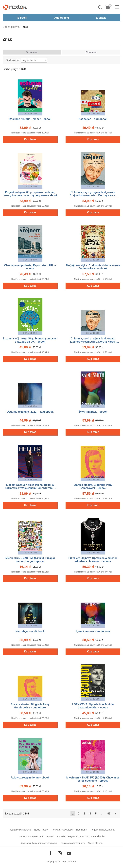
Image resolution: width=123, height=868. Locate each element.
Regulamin (82, 830)
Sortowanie (32, 52)
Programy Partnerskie (20, 830)
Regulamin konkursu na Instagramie (39, 843)
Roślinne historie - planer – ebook (30, 119)
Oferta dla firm (95, 843)
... (102, 814)
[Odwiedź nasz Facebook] (50, 853)
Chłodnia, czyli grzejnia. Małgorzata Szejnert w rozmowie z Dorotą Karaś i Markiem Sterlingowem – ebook (93, 195)
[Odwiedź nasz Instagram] (60, 853)
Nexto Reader (41, 830)
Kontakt (61, 836)
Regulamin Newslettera (103, 830)
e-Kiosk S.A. (71, 862)
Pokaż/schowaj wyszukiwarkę (100, 7)
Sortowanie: (13, 60)
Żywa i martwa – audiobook (93, 631)
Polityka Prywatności (62, 830)
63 (109, 814)
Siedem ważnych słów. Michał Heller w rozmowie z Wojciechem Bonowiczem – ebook (30, 488)
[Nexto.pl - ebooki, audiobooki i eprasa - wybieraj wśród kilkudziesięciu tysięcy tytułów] (15, 7)
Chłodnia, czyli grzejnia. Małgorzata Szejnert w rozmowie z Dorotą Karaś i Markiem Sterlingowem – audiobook (93, 342)
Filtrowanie (91, 52)
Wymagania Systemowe (31, 836)
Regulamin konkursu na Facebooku (86, 836)
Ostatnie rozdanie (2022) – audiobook (30, 412)
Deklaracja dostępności (73, 843)
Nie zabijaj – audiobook (30, 631)
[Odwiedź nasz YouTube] (69, 853)
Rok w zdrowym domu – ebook (30, 778)
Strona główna (11, 27)
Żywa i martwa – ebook (93, 412)
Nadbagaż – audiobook (93, 119)
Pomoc (50, 836)
